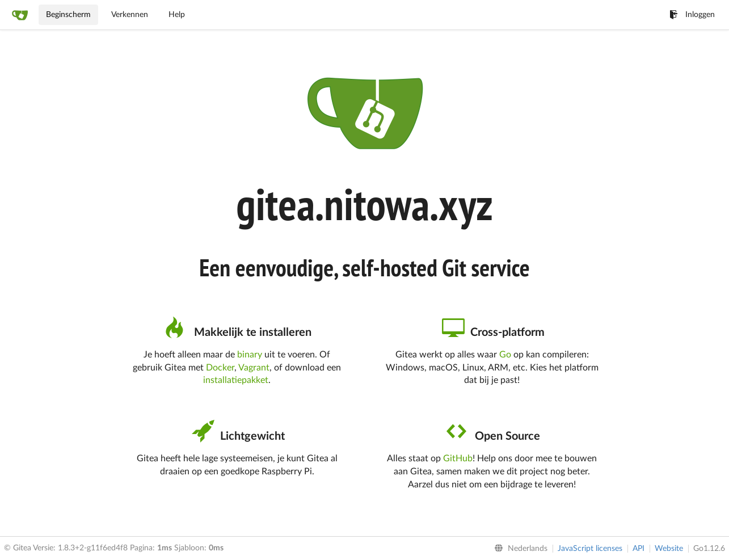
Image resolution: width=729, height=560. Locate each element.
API (639, 549)
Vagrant (254, 368)
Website (669, 549)
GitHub (458, 458)
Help (177, 15)
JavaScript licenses (590, 549)
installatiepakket (236, 380)
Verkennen (130, 15)
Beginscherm (68, 15)
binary (250, 355)
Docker (220, 368)
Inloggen (692, 15)
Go (505, 355)
